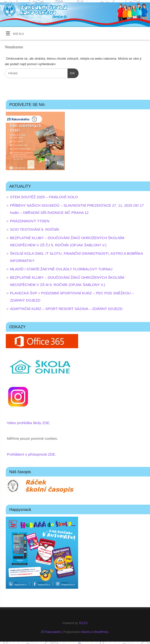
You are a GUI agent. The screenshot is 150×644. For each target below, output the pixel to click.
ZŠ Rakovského (51, 632)
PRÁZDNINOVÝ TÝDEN (30, 221)
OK (71, 73)
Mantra (86, 632)
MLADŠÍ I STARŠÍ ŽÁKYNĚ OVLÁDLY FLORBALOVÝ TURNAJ (61, 269)
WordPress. (102, 632)
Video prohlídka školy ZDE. (29, 423)
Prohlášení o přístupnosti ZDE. (32, 454)
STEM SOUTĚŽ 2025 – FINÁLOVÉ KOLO (44, 197)
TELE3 (83, 623)
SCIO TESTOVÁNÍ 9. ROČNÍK (35, 229)
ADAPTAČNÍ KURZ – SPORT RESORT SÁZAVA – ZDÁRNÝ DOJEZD (66, 309)
